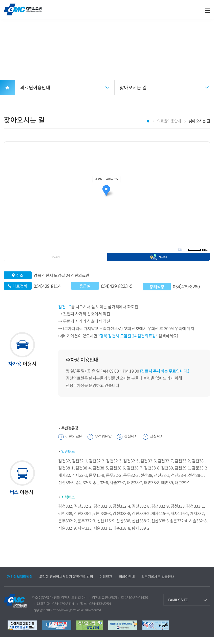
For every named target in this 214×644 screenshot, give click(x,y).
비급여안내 (127, 584)
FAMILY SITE (178, 607)
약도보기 (56, 260)
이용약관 (106, 584)
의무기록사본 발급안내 (158, 584)
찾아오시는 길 (133, 87)
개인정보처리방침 (20, 584)
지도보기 (163, 260)
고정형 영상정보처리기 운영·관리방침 (66, 584)
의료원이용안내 (35, 87)
